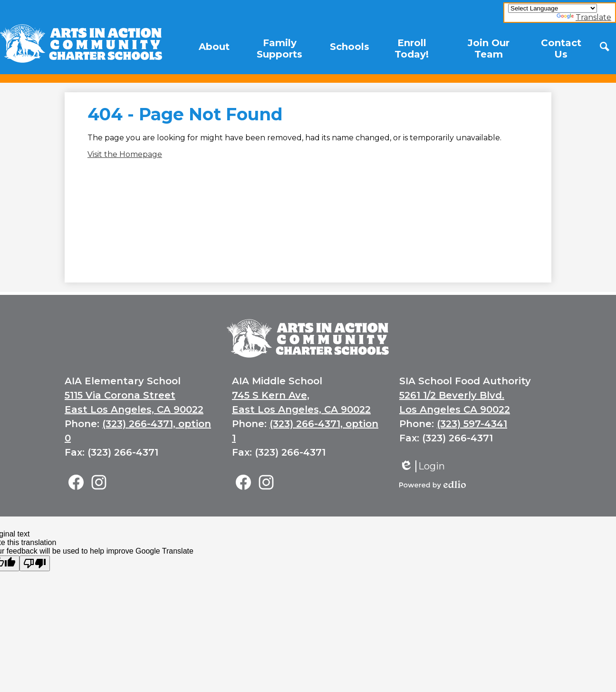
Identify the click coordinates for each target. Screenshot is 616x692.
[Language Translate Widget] (553, 8)
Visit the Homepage (125, 154)
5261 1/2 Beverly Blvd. (452, 395)
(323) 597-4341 (472, 424)
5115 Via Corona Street (120, 395)
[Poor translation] (35, 563)
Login (422, 466)
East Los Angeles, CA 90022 (134, 409)
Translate (584, 17)
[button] (214, 47)
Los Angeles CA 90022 (455, 409)
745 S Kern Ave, (271, 395)
